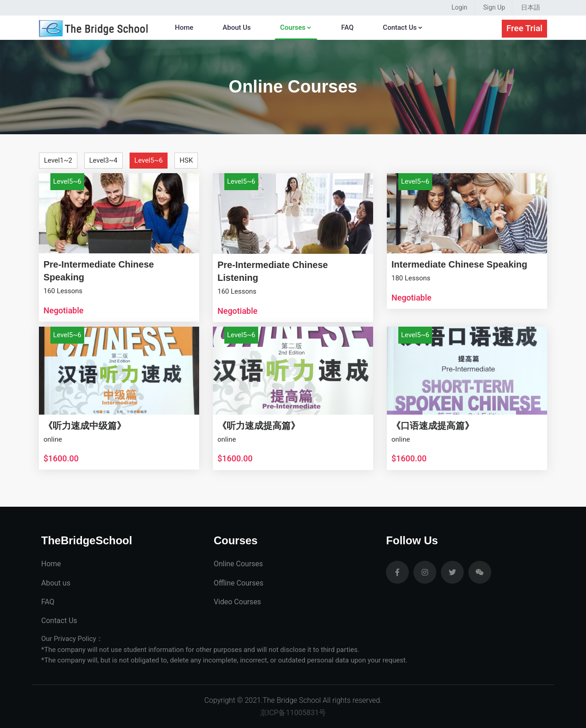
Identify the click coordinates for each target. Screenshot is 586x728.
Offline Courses (239, 583)
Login (459, 7)
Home (184, 27)
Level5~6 (149, 160)
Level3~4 (103, 160)
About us (56, 583)
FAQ (347, 27)
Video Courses (237, 602)
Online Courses (239, 564)
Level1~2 (58, 160)
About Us (237, 27)
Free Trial (524, 28)
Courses (296, 27)
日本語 (531, 7)
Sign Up (494, 7)
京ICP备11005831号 (293, 713)
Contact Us (403, 27)
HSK (186, 160)
